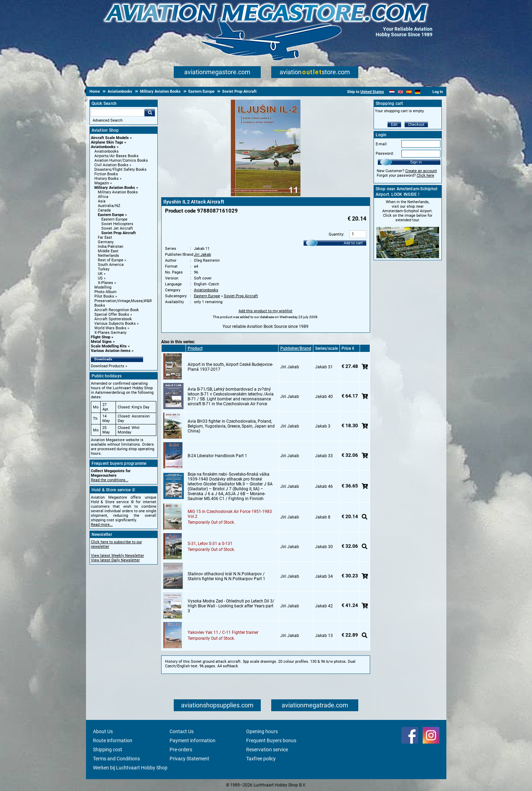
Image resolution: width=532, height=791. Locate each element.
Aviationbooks (103, 147)
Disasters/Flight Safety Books (120, 170)
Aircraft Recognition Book (117, 310)
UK (100, 274)
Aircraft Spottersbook (113, 319)
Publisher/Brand (296, 348)
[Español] (409, 92)
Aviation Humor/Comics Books (121, 160)
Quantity (336, 234)
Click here (425, 175)
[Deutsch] (418, 92)
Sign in (416, 162)
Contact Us (182, 731)
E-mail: (382, 144)
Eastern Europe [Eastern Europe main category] (114, 219)
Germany (106, 242)
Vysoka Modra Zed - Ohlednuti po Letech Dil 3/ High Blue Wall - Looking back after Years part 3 (231, 606)
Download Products (108, 366)
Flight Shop (101, 337)
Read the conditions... (110, 480)
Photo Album (105, 292)
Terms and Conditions (116, 759)
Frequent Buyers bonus (271, 740)
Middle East (108, 251)
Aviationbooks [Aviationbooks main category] (107, 151)
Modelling (103, 287)
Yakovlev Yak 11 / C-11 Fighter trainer (223, 632)
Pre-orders (181, 750)
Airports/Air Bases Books (116, 156)
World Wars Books (110, 328)
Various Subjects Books (115, 324)
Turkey (104, 269)
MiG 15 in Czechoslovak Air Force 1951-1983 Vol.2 (230, 514)
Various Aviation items (111, 351)
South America (111, 265)
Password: (385, 153)
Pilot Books (104, 296)
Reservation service (267, 750)
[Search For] (118, 113)
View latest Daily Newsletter (115, 560)
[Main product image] (266, 195)
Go (150, 113)
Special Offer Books (112, 314)
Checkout (416, 125)
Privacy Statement (189, 759)
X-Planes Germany (110, 333)
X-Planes (105, 283)
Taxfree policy (261, 759)
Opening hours (262, 731)
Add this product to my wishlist (265, 311)
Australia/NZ (109, 206)
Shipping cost (108, 750)
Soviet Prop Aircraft (119, 233)
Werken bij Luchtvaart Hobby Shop (130, 768)
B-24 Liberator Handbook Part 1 (217, 456)
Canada (104, 210)
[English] (401, 92)
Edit (394, 125)
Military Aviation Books (115, 188)
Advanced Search (108, 120)
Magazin (102, 183)
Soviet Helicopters (117, 224)
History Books (107, 179)
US (100, 278)
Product (195, 348)
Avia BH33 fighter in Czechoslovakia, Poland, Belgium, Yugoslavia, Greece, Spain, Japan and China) (231, 426)
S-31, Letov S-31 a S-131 (210, 544)
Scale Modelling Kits (109, 346)
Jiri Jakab (202, 255)
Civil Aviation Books (111, 165)
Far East (105, 237)
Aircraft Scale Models (110, 138)
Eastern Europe (111, 215)
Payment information (193, 740)
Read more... (102, 525)
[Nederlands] (392, 92)
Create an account (421, 171)
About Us (103, 731)
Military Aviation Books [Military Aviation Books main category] (118, 192)
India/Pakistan (111, 247)
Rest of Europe (111, 260)
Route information (113, 740)
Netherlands (108, 256)
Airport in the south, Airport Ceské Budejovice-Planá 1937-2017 (230, 367)
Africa (103, 197)
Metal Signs (101, 342)
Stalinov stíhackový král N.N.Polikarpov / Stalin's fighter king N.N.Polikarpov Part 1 (226, 576)
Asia (102, 201)
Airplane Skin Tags (107, 142)
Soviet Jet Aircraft (117, 228)
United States (372, 92)
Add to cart (353, 243)
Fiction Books (106, 174)
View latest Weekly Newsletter (118, 556)
